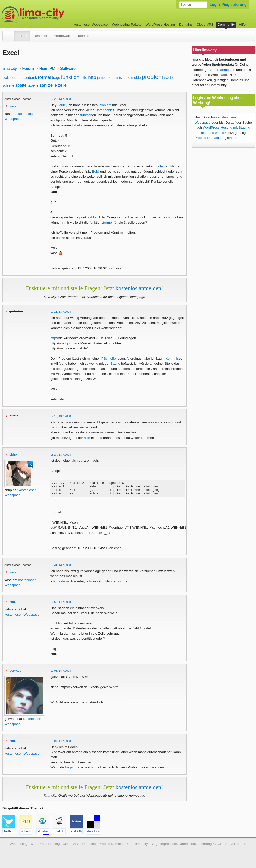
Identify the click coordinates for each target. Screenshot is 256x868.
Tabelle (77, 125)
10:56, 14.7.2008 (61, 605)
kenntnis (115, 78)
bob (6, 78)
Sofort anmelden (223, 70)
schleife (8, 85)
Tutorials (83, 36)
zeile (53, 85)
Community (226, 24)
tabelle (33, 85)
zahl (43, 85)
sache (169, 78)
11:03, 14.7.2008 (61, 674)
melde (136, 78)
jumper (103, 78)
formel (45, 77)
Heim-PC (47, 68)
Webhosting (19, 847)
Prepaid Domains (208, 138)
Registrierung (235, 4)
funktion (70, 77)
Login (215, 4)
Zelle (159, 166)
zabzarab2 (17, 605)
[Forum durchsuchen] (193, 5)
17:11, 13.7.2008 (61, 312)
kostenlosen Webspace (22, 617)
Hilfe (242, 24)
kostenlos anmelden (138, 288)
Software (68, 68)
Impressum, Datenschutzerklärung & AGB (191, 847)
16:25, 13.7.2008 (61, 99)
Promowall (62, 36)
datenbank (28, 78)
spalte (21, 85)
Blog (154, 847)
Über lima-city (137, 847)
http (92, 77)
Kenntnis (172, 358)
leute (126, 78)
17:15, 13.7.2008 (61, 416)
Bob (95, 171)
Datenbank (104, 110)
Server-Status (236, 847)
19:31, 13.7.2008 (61, 568)
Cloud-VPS (205, 24)
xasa (13, 106)
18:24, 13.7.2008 (61, 455)
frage (56, 78)
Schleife (110, 358)
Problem (105, 105)
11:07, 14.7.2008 (61, 744)
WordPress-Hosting (160, 24)
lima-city (10, 68)
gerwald (15, 674)
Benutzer (40, 36)
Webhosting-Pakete (127, 24)
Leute (62, 105)
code (15, 78)
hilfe (84, 78)
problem (153, 77)
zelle (62, 85)
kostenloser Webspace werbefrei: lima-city (52, 14)
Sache (115, 364)
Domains (186, 24)
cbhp (13, 454)
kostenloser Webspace (91, 24)
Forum (22, 36)
